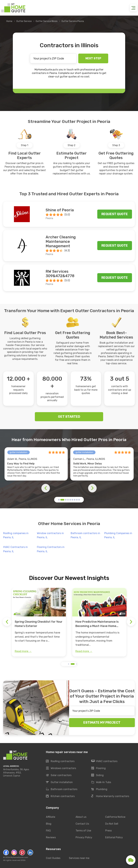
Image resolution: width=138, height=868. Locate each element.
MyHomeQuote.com (19, 857)
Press (108, 831)
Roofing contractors (60, 761)
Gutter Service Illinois (47, 21)
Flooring (98, 768)
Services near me (79, 858)
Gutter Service (24, 21)
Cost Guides (53, 858)
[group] (39, 622)
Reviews (51, 837)
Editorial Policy (114, 837)
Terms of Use (83, 831)
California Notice (115, 817)
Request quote (115, 214)
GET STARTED (69, 417)
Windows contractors (61, 768)
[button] (59, 500)
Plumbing (99, 789)
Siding (97, 775)
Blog (49, 824)
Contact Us (82, 824)
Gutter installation (59, 782)
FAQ (48, 831)
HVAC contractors (104, 761)
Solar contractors (59, 775)
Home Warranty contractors (110, 796)
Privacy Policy (84, 837)
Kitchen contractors (60, 796)
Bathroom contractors (62, 789)
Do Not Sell (112, 824)
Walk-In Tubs (101, 782)
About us (81, 817)
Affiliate (51, 817)
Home (9, 21)
